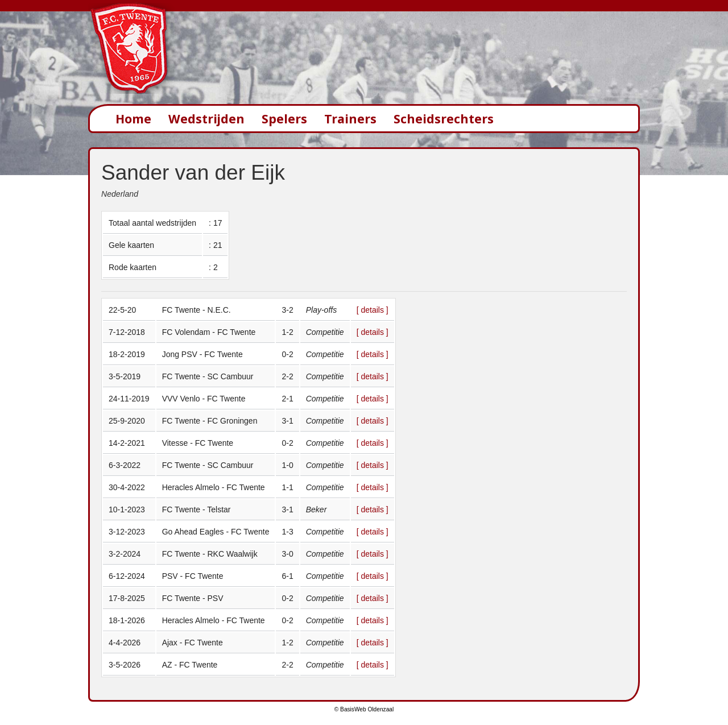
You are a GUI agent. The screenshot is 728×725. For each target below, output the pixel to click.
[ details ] (373, 310)
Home (133, 119)
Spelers (284, 119)
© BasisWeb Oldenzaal (364, 709)
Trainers (350, 119)
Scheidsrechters (444, 119)
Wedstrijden (206, 119)
